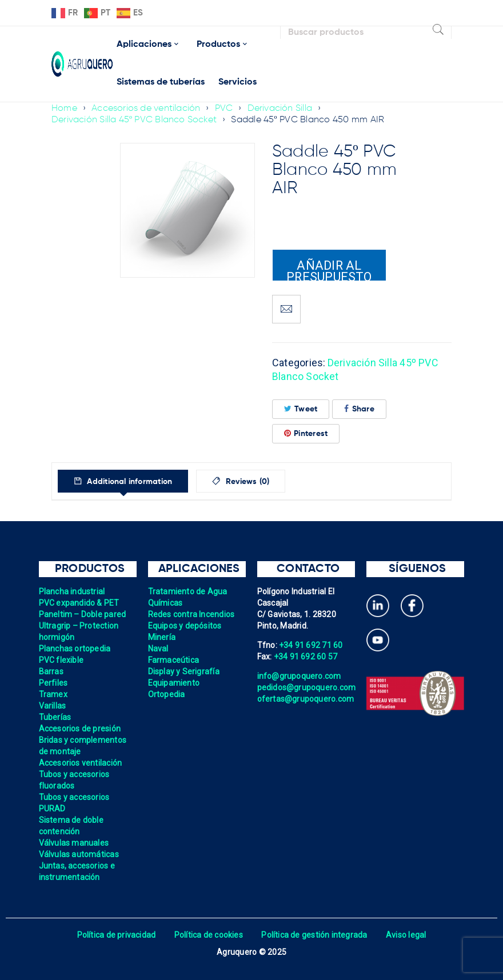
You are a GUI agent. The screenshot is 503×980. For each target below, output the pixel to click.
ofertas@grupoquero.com (306, 698)
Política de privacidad (116, 934)
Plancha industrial (72, 591)
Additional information (130, 481)
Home (64, 109)
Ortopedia (167, 694)
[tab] (125, 481)
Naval (158, 648)
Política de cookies (208, 934)
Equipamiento (174, 682)
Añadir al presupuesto (329, 270)
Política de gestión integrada (314, 934)
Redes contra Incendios (192, 614)
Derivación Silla (281, 109)
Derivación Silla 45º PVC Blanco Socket (134, 120)
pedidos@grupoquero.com (307, 687)
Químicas (165, 602)
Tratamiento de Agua (188, 591)
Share (359, 408)
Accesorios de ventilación (146, 109)
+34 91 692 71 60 (311, 645)
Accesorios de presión (80, 728)
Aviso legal (407, 934)
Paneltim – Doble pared (83, 614)
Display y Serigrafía (184, 671)
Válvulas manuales (74, 842)
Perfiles (53, 682)
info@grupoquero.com (300, 675)
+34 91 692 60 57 (306, 656)
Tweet (301, 408)
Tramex (53, 694)
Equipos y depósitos (185, 625)
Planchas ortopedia (75, 648)
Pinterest (306, 433)
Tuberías (55, 717)
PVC (225, 109)
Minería (162, 637)
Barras (51, 671)
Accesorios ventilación (81, 762)
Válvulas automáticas (79, 854)
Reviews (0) (252, 481)
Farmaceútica (174, 659)
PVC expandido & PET (79, 602)
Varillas (53, 705)
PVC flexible (61, 659)
